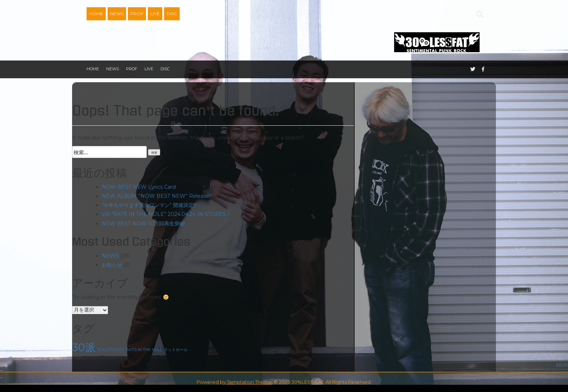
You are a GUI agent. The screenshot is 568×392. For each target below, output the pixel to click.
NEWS (117, 14)
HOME (96, 14)
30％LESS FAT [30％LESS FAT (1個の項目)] (111, 350)
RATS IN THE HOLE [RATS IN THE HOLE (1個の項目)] (144, 350)
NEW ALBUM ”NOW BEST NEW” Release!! (157, 196)
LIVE (155, 14)
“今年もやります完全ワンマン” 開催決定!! (149, 205)
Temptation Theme (249, 382)
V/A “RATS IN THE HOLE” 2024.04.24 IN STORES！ (166, 214)
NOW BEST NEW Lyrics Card (139, 187)
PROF (137, 14)
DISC (172, 14)
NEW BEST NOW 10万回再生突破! (144, 224)
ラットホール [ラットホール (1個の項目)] (176, 350)
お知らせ (112, 265)
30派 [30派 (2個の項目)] (84, 347)
